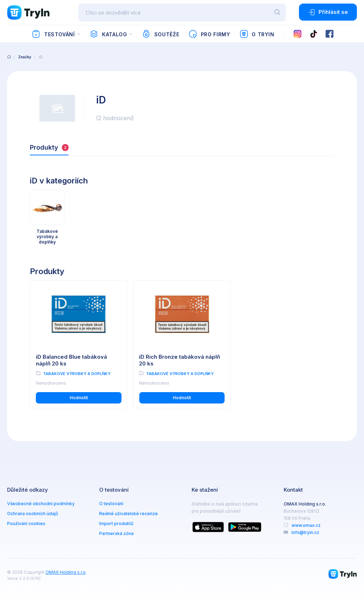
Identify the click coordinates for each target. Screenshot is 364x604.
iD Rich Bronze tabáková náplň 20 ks (180, 360)
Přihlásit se (328, 12)
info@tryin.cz (305, 532)
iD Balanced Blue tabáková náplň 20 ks (71, 360)
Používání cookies (26, 523)
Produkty (49, 147)
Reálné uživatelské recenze (129, 514)
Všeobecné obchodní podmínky (41, 504)
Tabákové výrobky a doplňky (77, 374)
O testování (111, 504)
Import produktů (116, 523)
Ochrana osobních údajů (33, 514)
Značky (25, 57)
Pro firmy (209, 34)
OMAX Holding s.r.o (66, 572)
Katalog (108, 34)
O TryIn (257, 34)
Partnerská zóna (116, 533)
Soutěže (160, 34)
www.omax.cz (306, 525)
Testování (53, 34)
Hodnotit (79, 398)
